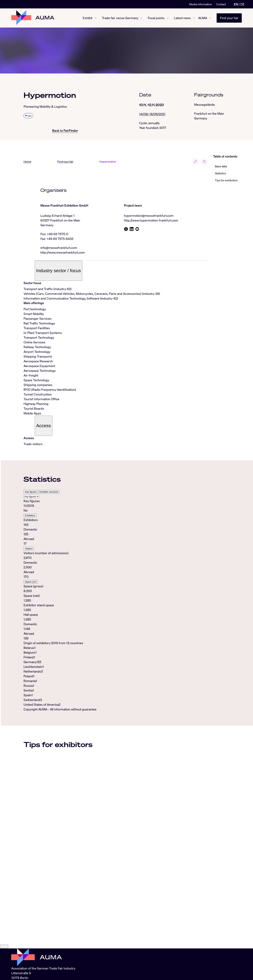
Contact (221, 4)
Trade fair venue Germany (120, 18)
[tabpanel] (116, 570)
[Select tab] (31, 497)
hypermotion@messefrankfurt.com (149, 216)
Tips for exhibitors (226, 180)
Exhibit (88, 18)
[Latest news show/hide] (194, 18)
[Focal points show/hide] (168, 18)
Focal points (156, 18)
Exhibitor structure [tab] (49, 492)
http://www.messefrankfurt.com (63, 252)
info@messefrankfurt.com (59, 248)
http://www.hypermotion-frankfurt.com (151, 220)
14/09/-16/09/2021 (152, 114)
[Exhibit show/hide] (96, 18)
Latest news (182, 18)
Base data (221, 166)
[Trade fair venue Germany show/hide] (141, 18)
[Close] (4, 947)
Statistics (220, 173)
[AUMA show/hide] (210, 18)
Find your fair (229, 18)
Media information (201, 4)
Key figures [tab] (31, 492)
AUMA (203, 18)
